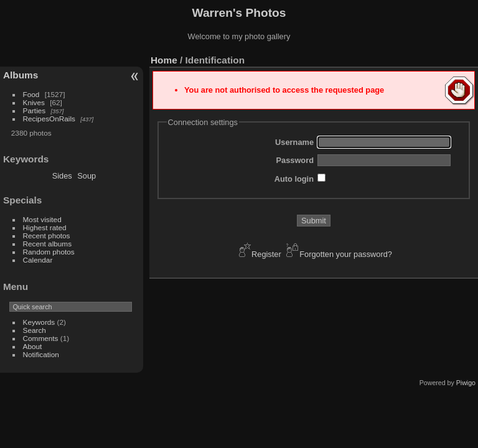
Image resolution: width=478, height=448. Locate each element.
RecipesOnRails (49, 119)
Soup (87, 176)
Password (295, 160)
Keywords (39, 322)
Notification (41, 354)
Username (294, 142)
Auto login (294, 179)
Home (164, 60)
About (33, 346)
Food (31, 94)
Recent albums (47, 244)
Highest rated (45, 227)
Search (35, 330)
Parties (35, 110)
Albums (21, 75)
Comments (41, 338)
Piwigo (466, 383)
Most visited (42, 219)
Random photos (49, 252)
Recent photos (47, 236)
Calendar (38, 260)
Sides (62, 176)
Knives (34, 102)
